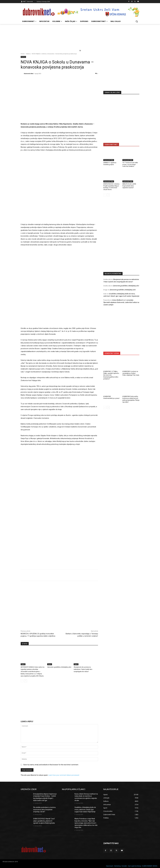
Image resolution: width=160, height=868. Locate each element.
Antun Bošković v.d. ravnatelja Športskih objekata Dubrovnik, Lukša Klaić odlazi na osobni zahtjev (121, 302)
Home (23, 54)
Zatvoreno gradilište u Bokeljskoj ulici (59, 667)
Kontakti (124, 866)
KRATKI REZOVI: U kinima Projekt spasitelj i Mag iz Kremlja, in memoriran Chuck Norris (111, 187)
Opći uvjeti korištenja (134, 866)
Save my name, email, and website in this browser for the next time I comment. (51, 765)
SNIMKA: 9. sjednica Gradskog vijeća (110, 164)
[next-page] (26, 681)
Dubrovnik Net (29, 73)
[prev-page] (22, 681)
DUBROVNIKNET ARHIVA (150, 866)
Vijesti (23, 664)
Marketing (117, 866)
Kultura (28, 54)
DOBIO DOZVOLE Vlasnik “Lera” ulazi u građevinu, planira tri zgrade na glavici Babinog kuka (44, 821)
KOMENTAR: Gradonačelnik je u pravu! (111, 397)
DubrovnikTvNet (109, 160)
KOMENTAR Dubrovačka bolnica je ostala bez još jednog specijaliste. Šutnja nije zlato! (131, 399)
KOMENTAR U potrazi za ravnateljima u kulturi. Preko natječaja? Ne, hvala (131, 373)
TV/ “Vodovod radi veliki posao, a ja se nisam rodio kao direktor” (130, 164)
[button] (137, 21)
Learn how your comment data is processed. (64, 775)
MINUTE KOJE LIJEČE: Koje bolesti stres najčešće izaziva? (129, 186)
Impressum (110, 866)
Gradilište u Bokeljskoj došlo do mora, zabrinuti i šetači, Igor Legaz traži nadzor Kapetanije (85, 809)
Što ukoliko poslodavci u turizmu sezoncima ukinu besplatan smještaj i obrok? (44, 809)
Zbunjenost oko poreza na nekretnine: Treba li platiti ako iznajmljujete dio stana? (83, 669)
